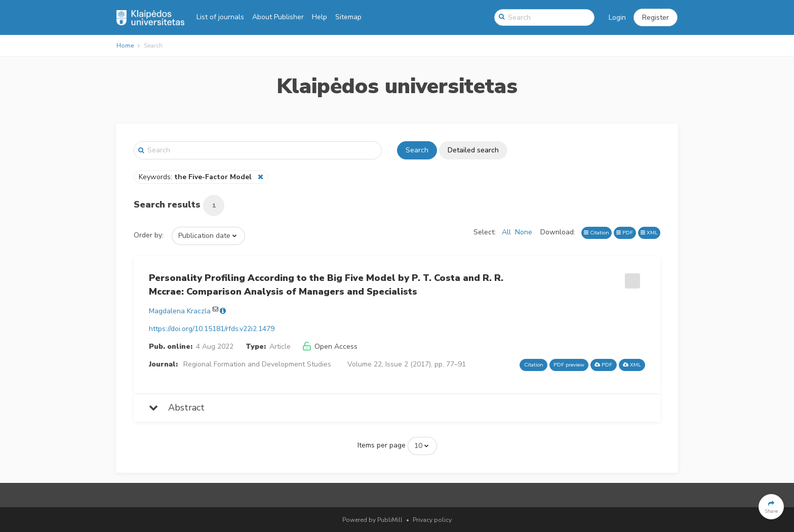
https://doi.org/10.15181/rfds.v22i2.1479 (212, 329)
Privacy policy (432, 520)
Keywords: (196, 177)
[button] (656, 18)
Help (320, 17)
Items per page (382, 445)
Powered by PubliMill (372, 520)
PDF (625, 233)
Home (125, 46)
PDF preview (569, 365)
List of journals (220, 17)
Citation (597, 233)
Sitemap (348, 17)
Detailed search (473, 150)
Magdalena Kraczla (180, 311)
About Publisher (278, 17)
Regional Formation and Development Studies (257, 364)
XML (649, 233)
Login (617, 17)
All (506, 232)
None (524, 232)
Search (417, 150)
